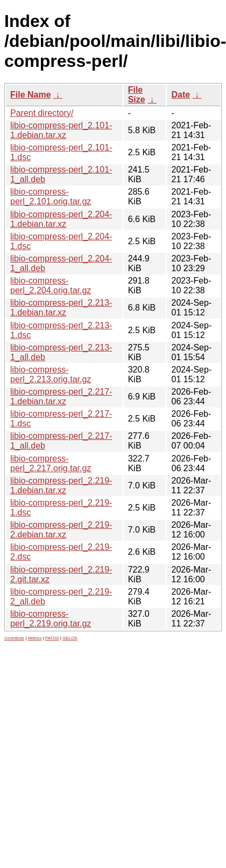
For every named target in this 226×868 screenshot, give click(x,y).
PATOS (52, 638)
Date (181, 95)
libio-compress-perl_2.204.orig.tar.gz (51, 285)
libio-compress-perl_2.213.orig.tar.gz (51, 374)
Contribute (14, 638)
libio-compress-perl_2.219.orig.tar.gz (51, 619)
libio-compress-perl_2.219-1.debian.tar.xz (61, 485)
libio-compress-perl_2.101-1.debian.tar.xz (61, 130)
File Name (31, 95)
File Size (137, 95)
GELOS (70, 638)
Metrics (34, 638)
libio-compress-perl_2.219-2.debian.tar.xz (61, 530)
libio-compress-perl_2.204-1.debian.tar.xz (61, 219)
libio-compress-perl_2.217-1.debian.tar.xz (61, 397)
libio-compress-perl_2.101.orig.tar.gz (51, 197)
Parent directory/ (42, 113)
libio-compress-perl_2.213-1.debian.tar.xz (61, 308)
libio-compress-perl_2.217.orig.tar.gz (51, 463)
